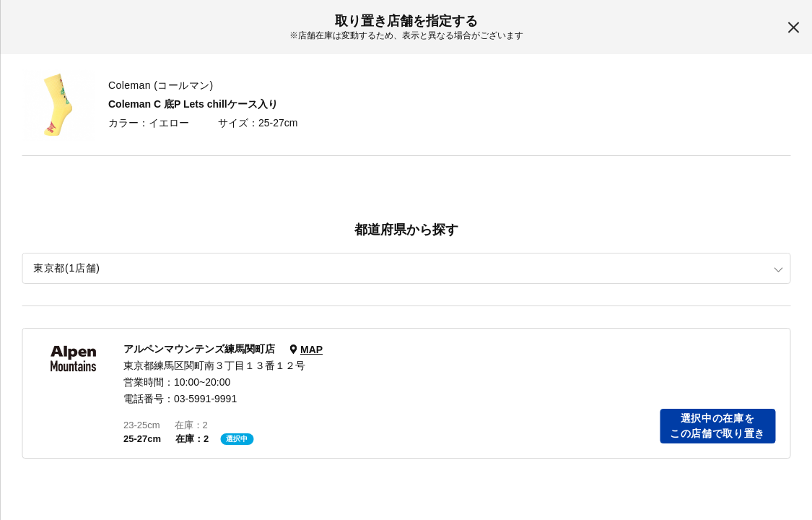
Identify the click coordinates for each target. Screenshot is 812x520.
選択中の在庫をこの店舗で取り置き (717, 426)
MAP (311, 350)
